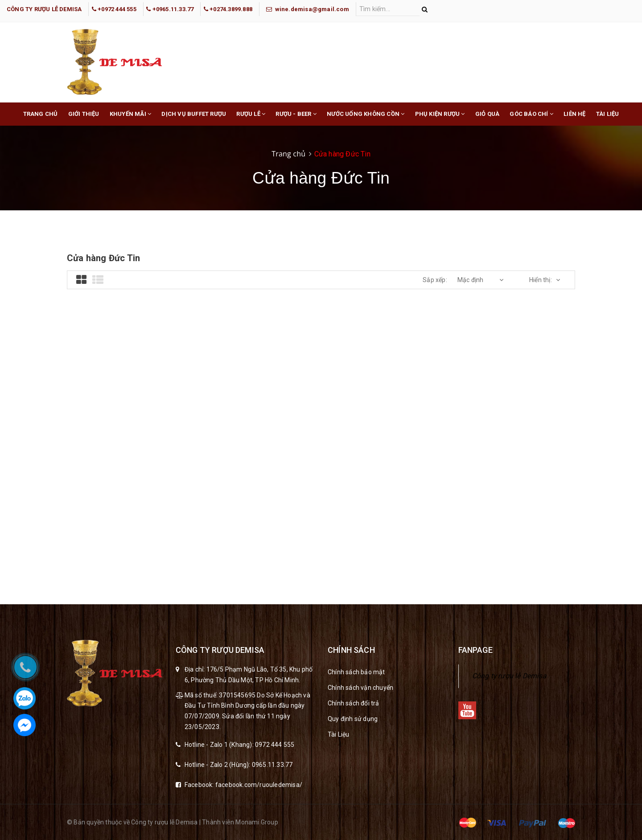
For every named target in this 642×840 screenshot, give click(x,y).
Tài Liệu (339, 734)
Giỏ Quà (487, 114)
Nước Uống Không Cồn (366, 118)
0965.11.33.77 (272, 765)
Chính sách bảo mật (356, 672)
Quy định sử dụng (353, 719)
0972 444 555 (275, 745)
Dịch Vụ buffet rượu (194, 114)
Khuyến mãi (130, 118)
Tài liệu (608, 114)
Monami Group (257, 822)
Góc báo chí (531, 118)
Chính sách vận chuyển (360, 688)
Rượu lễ (251, 118)
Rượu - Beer (296, 118)
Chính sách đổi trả (354, 703)
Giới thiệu (84, 114)
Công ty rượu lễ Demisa (509, 676)
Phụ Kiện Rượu (440, 118)
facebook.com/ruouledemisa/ (259, 785)
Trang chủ (41, 114)
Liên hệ (574, 114)
